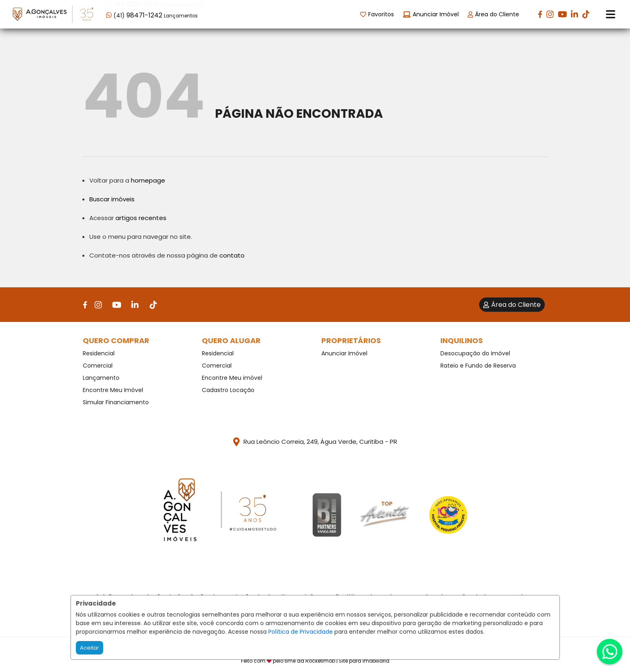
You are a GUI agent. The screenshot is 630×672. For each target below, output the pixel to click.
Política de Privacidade (301, 632)
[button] (158, 14)
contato (232, 255)
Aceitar (90, 648)
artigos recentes (141, 218)
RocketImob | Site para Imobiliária (347, 661)
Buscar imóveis (112, 199)
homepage (148, 180)
